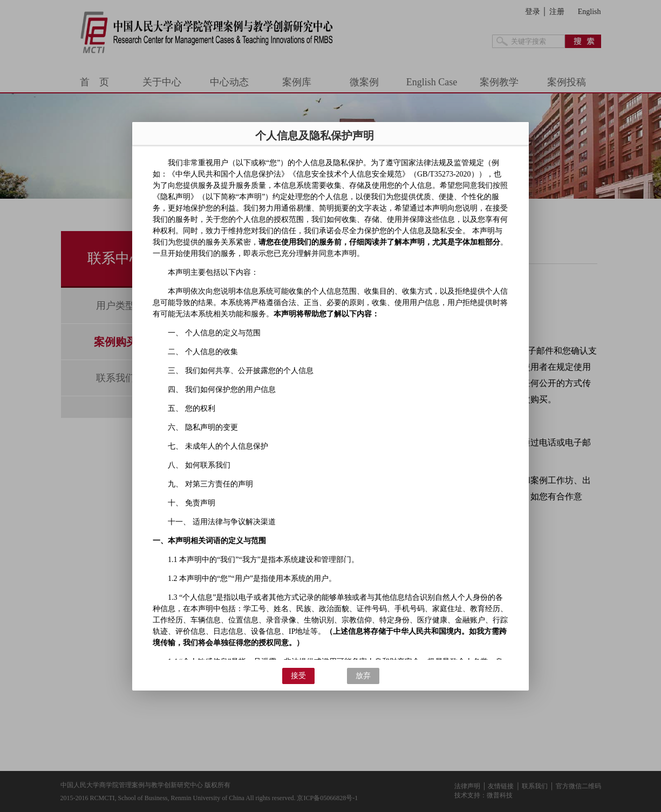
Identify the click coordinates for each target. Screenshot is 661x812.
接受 (298, 676)
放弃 (363, 676)
